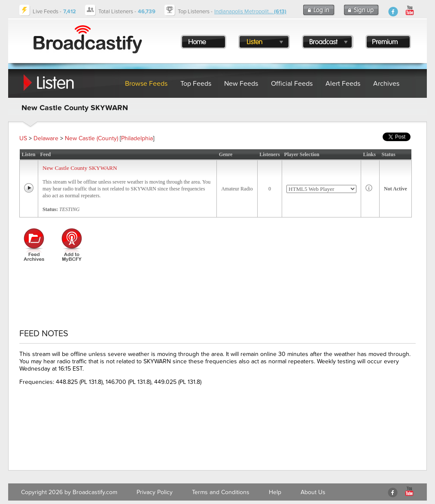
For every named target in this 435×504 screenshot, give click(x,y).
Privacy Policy (155, 492)
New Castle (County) (91, 138)
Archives (386, 84)
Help (275, 492)
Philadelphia (137, 138)
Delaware (46, 138)
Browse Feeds (146, 84)
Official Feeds (292, 84)
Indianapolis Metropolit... (250, 12)
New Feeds (241, 84)
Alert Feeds (343, 84)
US (23, 138)
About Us (313, 492)
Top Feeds (196, 84)
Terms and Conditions (221, 492)
